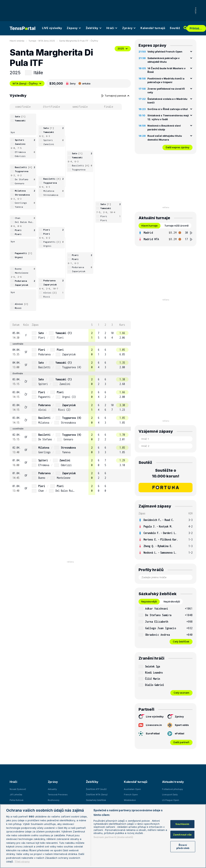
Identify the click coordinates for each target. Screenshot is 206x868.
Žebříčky (94, 28)
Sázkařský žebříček (96, 800)
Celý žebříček (181, 641)
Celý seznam (181, 693)
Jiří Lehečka (16, 795)
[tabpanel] (166, 236)
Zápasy (74, 28)
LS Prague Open (171, 800)
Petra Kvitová (16, 800)
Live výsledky (151, 717)
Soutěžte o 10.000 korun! (166, 473)
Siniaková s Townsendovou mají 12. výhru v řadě (168, 117)
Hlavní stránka (17, 41)
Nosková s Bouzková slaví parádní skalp (164, 127)
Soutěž (175, 28)
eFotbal (176, 734)
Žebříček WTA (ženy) (97, 795)
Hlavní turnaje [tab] (149, 226)
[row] (70, 335)
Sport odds (178, 725)
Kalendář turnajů (153, 28)
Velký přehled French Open (165, 52)
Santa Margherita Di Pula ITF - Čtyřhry (79, 41)
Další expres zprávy (177, 147)
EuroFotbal (149, 734)
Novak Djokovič (18, 789)
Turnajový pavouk (115, 96)
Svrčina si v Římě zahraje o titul (168, 109)
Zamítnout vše (182, 835)
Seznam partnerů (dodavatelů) (113, 837)
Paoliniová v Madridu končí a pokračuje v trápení (166, 80)
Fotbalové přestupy (172, 789)
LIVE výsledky (52, 28)
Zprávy (129, 28)
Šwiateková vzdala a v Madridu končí (167, 101)
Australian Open (132, 789)
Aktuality (52, 789)
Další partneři (181, 742)
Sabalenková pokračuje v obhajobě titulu (164, 60)
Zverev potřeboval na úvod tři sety (166, 91)
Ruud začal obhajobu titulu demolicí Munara (165, 138)
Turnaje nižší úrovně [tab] (177, 226)
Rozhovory (54, 800)
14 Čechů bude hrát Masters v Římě (166, 70)
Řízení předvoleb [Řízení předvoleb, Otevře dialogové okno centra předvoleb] (183, 846)
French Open (131, 795)
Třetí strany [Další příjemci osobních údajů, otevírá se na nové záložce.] (22, 861)
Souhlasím (182, 824)
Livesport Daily (170, 795)
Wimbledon (130, 800)
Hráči (112, 28)
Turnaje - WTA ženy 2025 (42, 41)
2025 (123, 48)
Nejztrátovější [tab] (172, 601)
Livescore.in (150, 725)
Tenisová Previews (58, 795)
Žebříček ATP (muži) (96, 789)
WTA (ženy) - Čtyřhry (27, 83)
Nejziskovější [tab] (149, 601)
